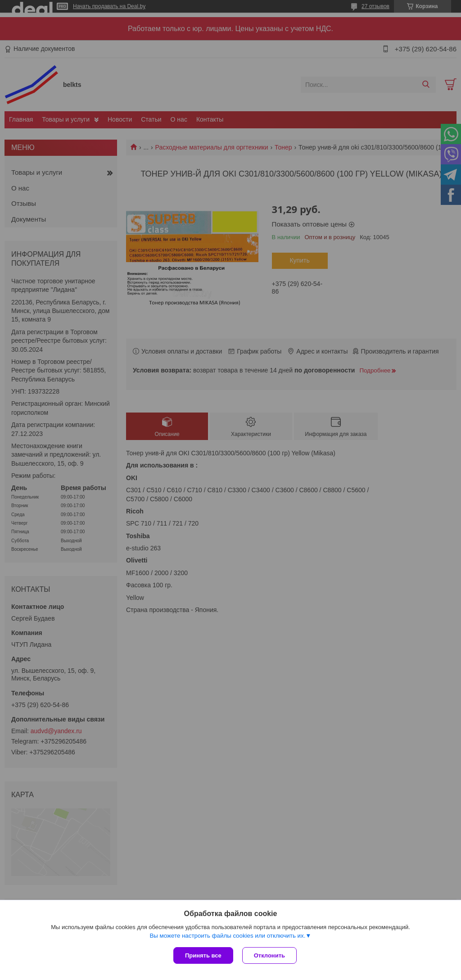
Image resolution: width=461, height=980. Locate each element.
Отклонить (269, 955)
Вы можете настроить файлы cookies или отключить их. (227, 936)
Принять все (203, 955)
